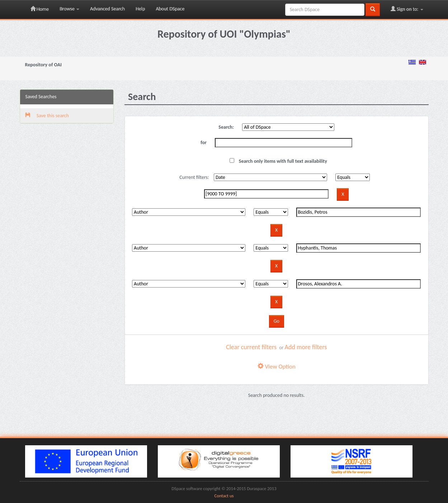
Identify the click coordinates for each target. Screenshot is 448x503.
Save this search (47, 116)
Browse (69, 9)
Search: (226, 127)
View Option (277, 367)
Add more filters (306, 347)
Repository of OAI (43, 65)
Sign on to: (407, 9)
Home (40, 9)
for (204, 143)
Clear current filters (251, 347)
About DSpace (170, 9)
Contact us (224, 496)
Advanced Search (107, 9)
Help (140, 9)
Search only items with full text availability (278, 161)
